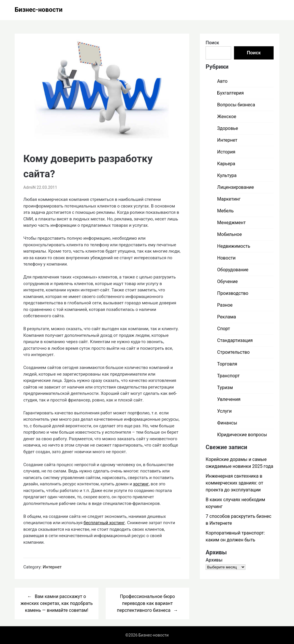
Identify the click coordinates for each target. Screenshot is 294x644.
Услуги (224, 411)
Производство (233, 293)
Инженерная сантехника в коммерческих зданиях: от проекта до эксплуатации (234, 483)
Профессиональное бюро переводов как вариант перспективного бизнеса (146, 603)
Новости (226, 258)
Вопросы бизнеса (236, 105)
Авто (222, 81)
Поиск (212, 43)
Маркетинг (229, 199)
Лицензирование (235, 187)
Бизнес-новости (39, 10)
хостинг (141, 484)
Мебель (225, 211)
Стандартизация (235, 340)
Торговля (227, 364)
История (226, 152)
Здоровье (228, 128)
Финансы (227, 423)
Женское (227, 117)
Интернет (52, 567)
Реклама (227, 317)
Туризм (225, 388)
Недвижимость (234, 246)
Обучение (227, 281)
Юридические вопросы (242, 435)
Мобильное (229, 234)
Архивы (214, 560)
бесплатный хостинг (104, 523)
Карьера (226, 164)
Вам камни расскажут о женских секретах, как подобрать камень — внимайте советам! (56, 603)
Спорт (224, 329)
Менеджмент (231, 223)
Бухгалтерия (230, 93)
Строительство (233, 352)
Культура (227, 175)
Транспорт (228, 376)
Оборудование (233, 270)
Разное (225, 305)
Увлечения (229, 399)
